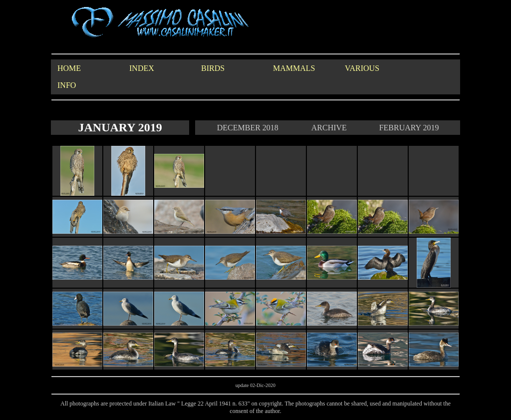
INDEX (142, 68)
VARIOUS (362, 68)
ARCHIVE (329, 128)
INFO (67, 85)
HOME (69, 68)
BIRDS (213, 68)
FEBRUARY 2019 (409, 128)
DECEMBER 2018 (248, 128)
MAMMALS (294, 68)
